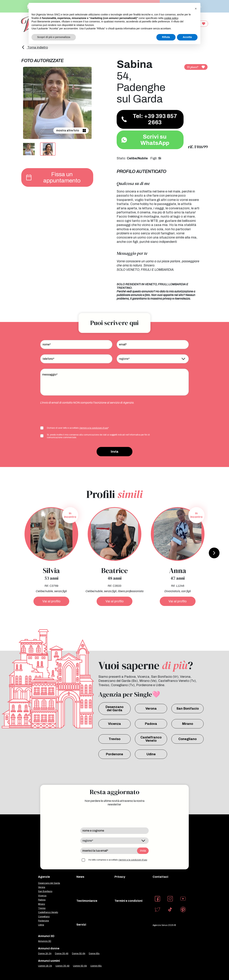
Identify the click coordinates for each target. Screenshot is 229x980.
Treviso (114, 739)
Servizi (81, 925)
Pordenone (114, 754)
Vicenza (114, 724)
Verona (151, 709)
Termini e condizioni (128, 901)
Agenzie (44, 877)
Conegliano (187, 739)
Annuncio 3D (45, 941)
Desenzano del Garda (114, 709)
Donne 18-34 (45, 953)
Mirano (188, 724)
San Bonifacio (188, 709)
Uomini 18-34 (45, 966)
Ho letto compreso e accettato (118, 860)
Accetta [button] (187, 37)
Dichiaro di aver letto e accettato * (78, 428)
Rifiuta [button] (166, 37)
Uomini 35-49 (62, 966)
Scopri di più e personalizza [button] (54, 37)
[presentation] (67, 415)
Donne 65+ (94, 953)
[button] (196, 9)
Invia (115, 452)
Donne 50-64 (79, 953)
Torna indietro (35, 47)
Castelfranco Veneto (151, 739)
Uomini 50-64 (80, 966)
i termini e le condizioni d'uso (93, 428)
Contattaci (160, 877)
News (80, 877)
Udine (151, 754)
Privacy (120, 877)
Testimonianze (87, 901)
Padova (151, 724)
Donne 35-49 (62, 953)
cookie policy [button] (171, 18)
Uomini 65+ (96, 966)
